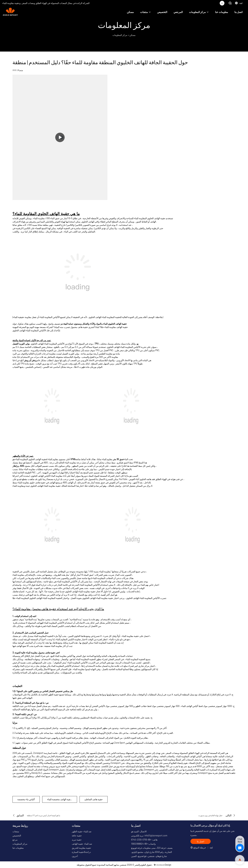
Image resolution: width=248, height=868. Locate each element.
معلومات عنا (222, 12)
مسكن (130, 12)
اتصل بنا (238, 12)
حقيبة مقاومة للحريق (81, 848)
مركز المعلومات (197, 12)
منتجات (144, 12)
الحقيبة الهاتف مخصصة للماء (60, 799)
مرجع (15, 840)
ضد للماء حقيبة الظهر (82, 831)
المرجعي (178, 12)
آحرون (75, 856)
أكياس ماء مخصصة (26, 799)
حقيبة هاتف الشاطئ (94, 799)
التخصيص (162, 12)
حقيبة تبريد (77, 840)
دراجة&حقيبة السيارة (81, 852)
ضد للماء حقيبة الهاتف (82, 844)
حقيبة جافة (77, 836)
